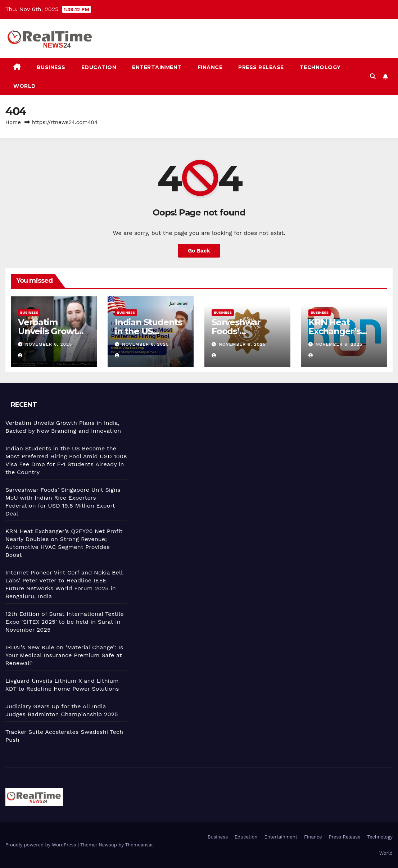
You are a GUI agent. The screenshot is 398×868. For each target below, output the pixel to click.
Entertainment (157, 67)
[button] (373, 76)
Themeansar (139, 845)
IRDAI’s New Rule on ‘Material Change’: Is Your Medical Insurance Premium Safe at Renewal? (64, 655)
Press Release (261, 67)
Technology (320, 67)
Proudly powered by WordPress (42, 845)
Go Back (199, 251)
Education (99, 67)
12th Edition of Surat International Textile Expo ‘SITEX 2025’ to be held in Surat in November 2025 (65, 622)
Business (51, 67)
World (25, 86)
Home (13, 122)
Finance (210, 67)
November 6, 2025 (49, 344)
